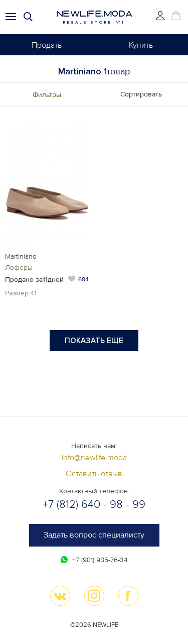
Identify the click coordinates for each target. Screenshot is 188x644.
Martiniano (21, 256)
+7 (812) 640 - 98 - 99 (94, 505)
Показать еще (94, 341)
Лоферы (19, 267)
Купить (141, 45)
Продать (47, 45)
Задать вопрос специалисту (94, 535)
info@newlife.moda (94, 458)
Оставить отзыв (94, 474)
